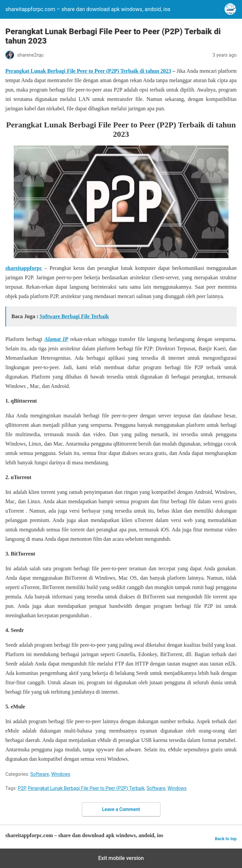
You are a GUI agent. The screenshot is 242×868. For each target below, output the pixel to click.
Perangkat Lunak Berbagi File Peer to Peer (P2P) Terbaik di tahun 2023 (88, 71)
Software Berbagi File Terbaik (74, 316)
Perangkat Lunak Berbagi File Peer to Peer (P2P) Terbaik (86, 788)
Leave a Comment (121, 809)
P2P (22, 788)
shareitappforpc (24, 268)
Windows (61, 774)
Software (40, 774)
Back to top (226, 839)
